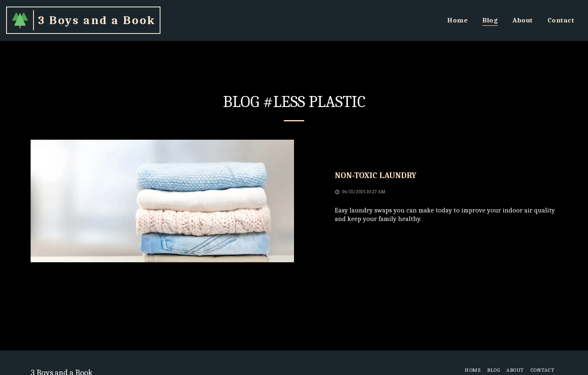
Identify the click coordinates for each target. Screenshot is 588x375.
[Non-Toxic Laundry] (446, 176)
